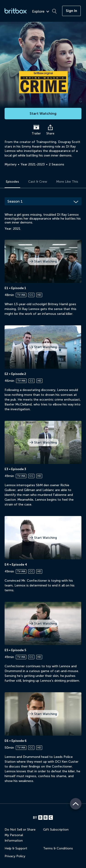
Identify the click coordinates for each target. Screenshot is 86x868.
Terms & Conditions (58, 848)
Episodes (12, 182)
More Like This (67, 182)
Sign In (71, 11)
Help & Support (16, 848)
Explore (41, 12)
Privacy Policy (15, 856)
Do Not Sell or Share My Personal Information (20, 835)
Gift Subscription (56, 830)
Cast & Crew (38, 182)
